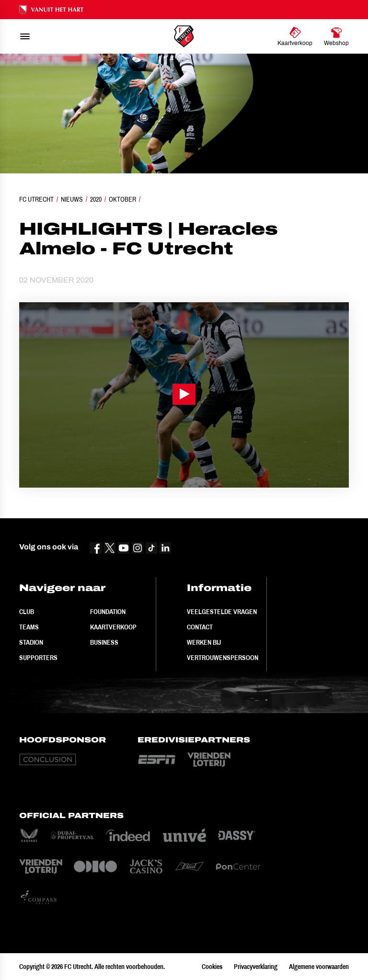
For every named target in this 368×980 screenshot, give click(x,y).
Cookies (212, 967)
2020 (96, 199)
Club (27, 612)
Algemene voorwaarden (319, 967)
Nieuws (72, 199)
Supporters (38, 658)
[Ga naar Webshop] (336, 36)
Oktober (122, 199)
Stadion (31, 642)
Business (104, 642)
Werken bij (204, 642)
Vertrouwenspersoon (223, 658)
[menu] (25, 36)
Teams (29, 627)
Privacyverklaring (256, 967)
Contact (200, 627)
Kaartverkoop (113, 627)
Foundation (108, 612)
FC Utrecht (36, 199)
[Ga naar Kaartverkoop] (295, 36)
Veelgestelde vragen (222, 612)
